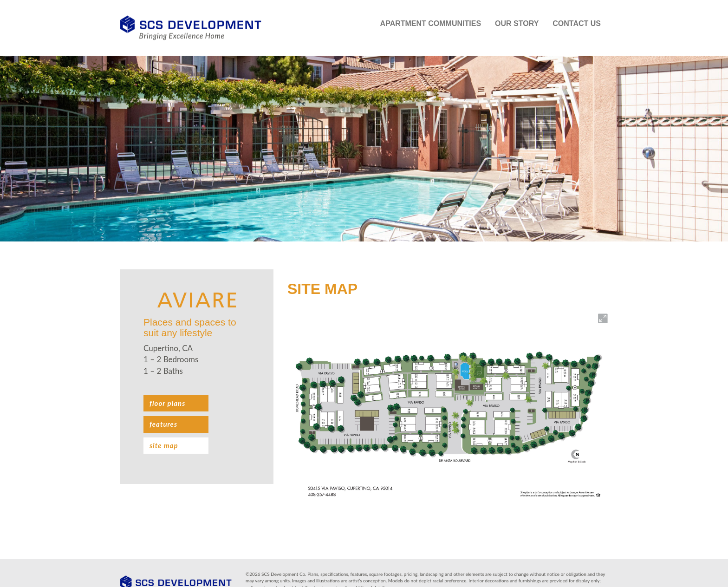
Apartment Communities (431, 23)
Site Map (164, 445)
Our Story (517, 23)
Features (163, 424)
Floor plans (167, 403)
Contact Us (577, 23)
